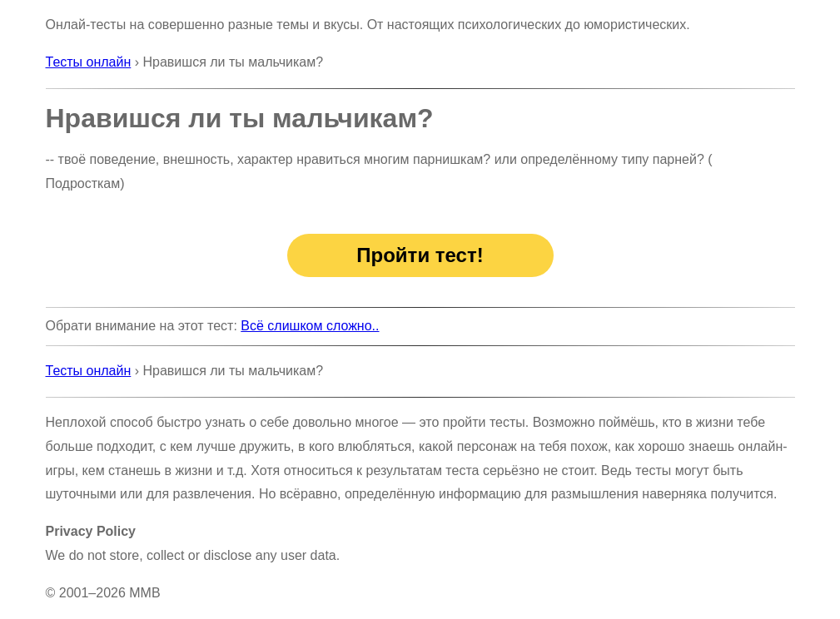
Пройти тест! (420, 255)
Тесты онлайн (89, 62)
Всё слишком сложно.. (310, 326)
